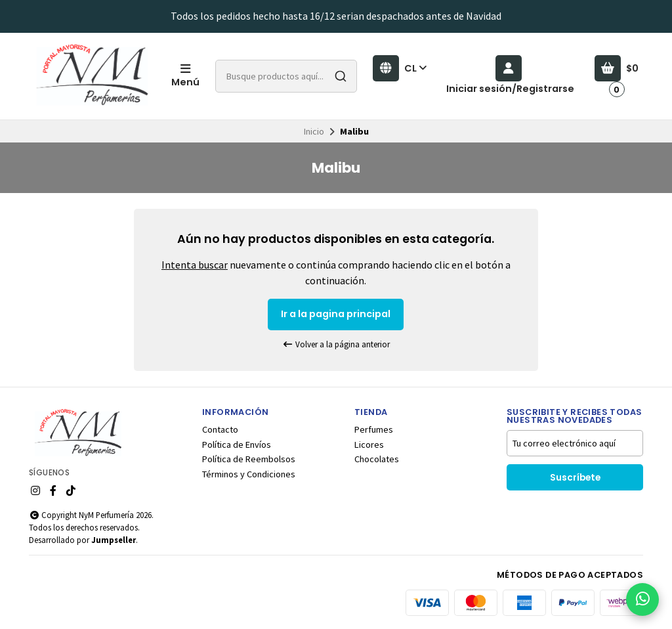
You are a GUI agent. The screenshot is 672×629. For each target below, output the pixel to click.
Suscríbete (575, 478)
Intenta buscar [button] (195, 265)
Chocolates (377, 459)
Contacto (220, 429)
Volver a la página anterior (336, 344)
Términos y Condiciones (249, 474)
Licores (369, 445)
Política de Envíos (237, 445)
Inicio (314, 131)
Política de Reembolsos (249, 459)
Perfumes (374, 429)
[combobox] (286, 76)
